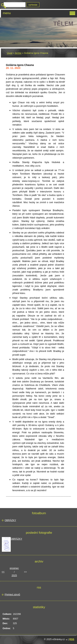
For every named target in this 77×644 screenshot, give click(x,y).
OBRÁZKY (10, 520)
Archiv (18, 53)
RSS (72, 639)
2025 (14, 575)
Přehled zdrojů (12, 595)
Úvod (10, 53)
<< (3, 572)
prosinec (14, 568)
